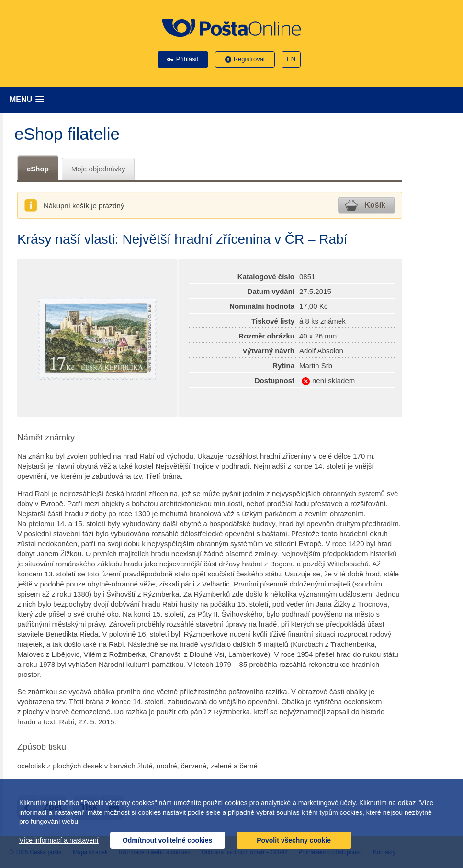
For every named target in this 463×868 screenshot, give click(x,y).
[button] (234, 99)
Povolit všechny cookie (294, 840)
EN (291, 59)
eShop (38, 169)
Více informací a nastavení (59, 840)
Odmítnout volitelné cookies (167, 840)
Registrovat (249, 59)
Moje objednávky (98, 169)
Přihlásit (187, 59)
